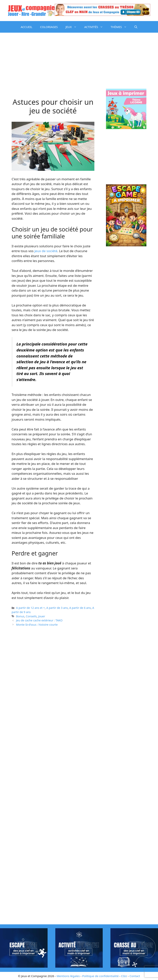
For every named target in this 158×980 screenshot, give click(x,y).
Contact (135, 976)
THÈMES (121, 27)
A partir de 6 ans (80, 608)
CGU (124, 976)
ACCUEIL (26, 27)
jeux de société (46, 251)
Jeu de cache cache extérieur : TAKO (39, 620)
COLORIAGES (49, 27)
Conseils (31, 616)
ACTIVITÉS (96, 27)
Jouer (42, 616)
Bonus (20, 616)
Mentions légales (68, 976)
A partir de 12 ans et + (30, 608)
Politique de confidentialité (100, 976)
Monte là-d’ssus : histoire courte (37, 625)
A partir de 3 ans (57, 608)
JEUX (73, 27)
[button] (136, 27)
